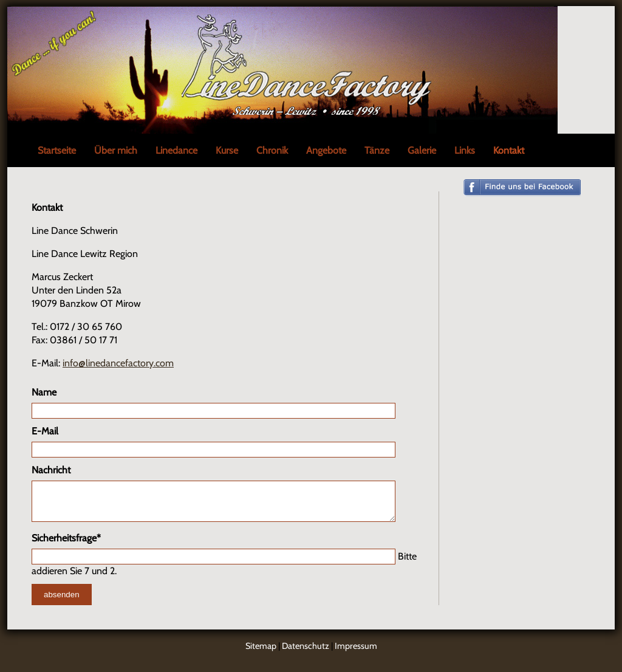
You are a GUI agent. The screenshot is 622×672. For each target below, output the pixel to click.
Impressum (356, 653)
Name (44, 392)
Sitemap (261, 653)
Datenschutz (306, 653)
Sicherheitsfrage (66, 545)
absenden (62, 602)
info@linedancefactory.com (118, 363)
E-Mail (45, 431)
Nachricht (51, 470)
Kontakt (509, 150)
